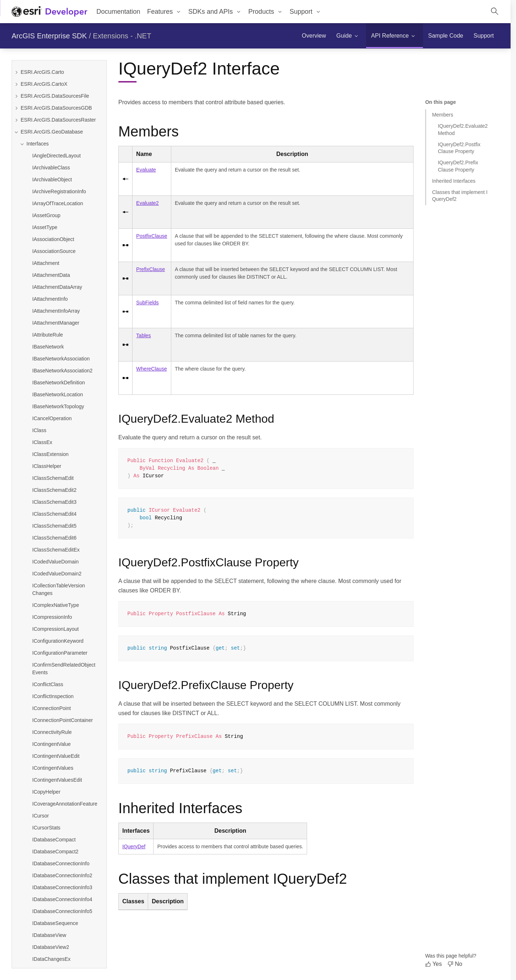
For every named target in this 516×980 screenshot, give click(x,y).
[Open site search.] (495, 12)
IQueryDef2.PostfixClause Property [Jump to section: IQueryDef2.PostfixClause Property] (459, 148)
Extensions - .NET (122, 36)
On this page (441, 102)
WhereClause (152, 369)
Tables (143, 335)
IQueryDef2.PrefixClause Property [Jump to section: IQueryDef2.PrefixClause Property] (458, 166)
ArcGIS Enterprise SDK (49, 36)
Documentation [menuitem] (118, 12)
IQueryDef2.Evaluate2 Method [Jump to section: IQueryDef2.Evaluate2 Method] (463, 129)
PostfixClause (152, 236)
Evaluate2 (147, 203)
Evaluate (146, 170)
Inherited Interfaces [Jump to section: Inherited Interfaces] (454, 181)
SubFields (147, 303)
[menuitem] (164, 12)
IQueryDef (134, 846)
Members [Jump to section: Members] (442, 115)
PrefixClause (150, 269)
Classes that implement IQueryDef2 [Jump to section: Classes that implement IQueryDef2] (460, 196)
